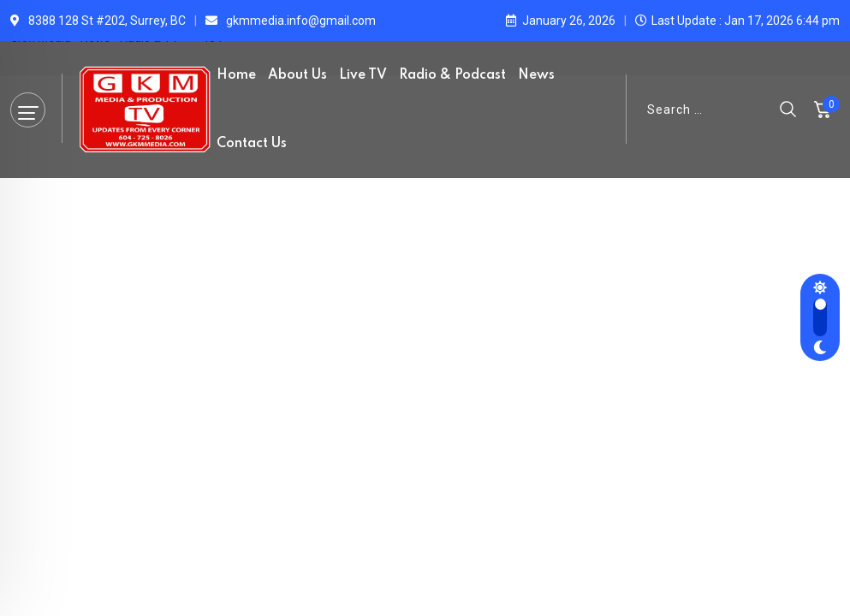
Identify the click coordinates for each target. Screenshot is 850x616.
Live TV (363, 75)
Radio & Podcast (452, 75)
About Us (297, 75)
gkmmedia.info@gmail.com (301, 21)
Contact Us (252, 144)
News (536, 75)
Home (236, 75)
